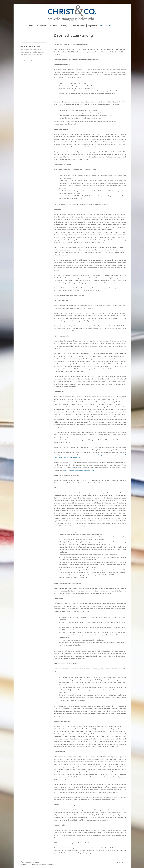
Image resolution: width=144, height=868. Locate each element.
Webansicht (119, 862)
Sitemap (36, 863)
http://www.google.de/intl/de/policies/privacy (78, 470)
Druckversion (27, 863)
